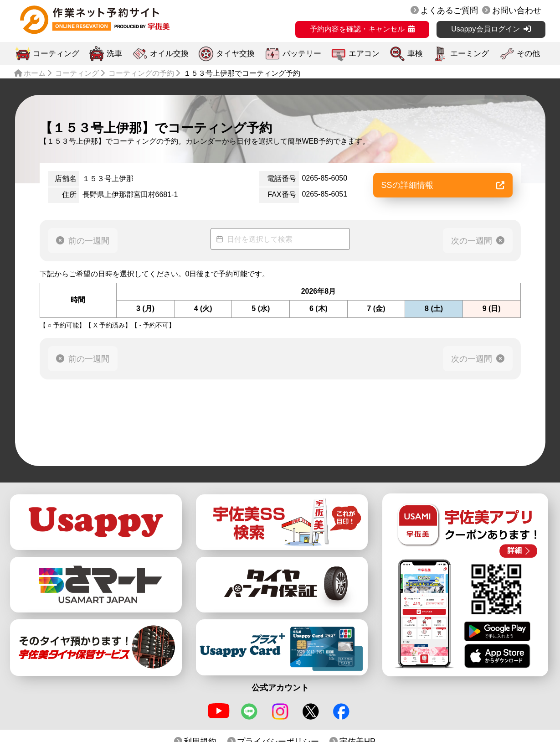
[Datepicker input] (280, 239)
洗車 (114, 54)
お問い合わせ (517, 10)
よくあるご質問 (449, 10)
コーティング (56, 54)
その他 (528, 54)
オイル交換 (169, 54)
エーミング (470, 54)
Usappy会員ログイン (485, 29)
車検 (415, 54)
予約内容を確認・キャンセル (357, 29)
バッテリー (302, 54)
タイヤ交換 (235, 54)
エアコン (364, 54)
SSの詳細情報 (443, 185)
